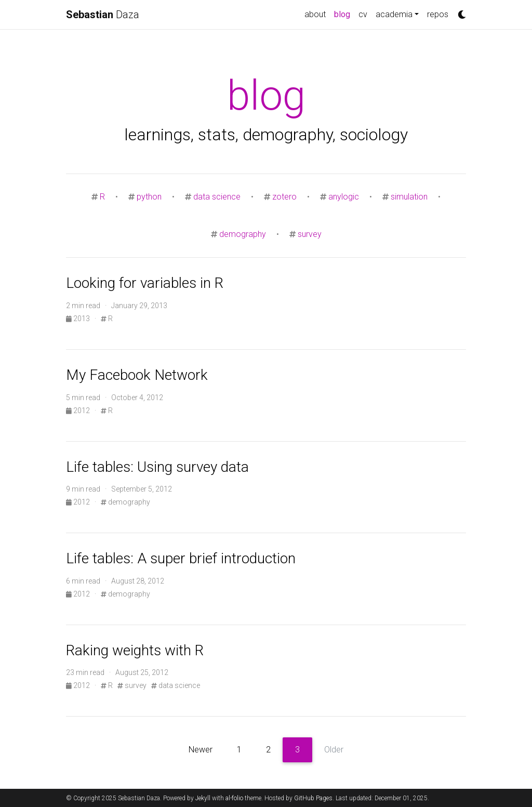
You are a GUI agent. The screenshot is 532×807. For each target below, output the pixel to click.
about (315, 14)
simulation (409, 197)
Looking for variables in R (145, 283)
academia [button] (394, 14)
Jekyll (203, 798)
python (149, 197)
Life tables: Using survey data (157, 467)
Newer (201, 750)
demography (243, 234)
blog (344, 14)
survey (310, 234)
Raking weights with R (135, 650)
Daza (103, 15)
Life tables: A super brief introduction (181, 558)
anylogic (344, 197)
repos (438, 14)
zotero (284, 197)
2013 (79, 319)
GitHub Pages (313, 798)
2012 (79, 411)
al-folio (234, 798)
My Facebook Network (137, 375)
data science (217, 197)
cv (363, 14)
